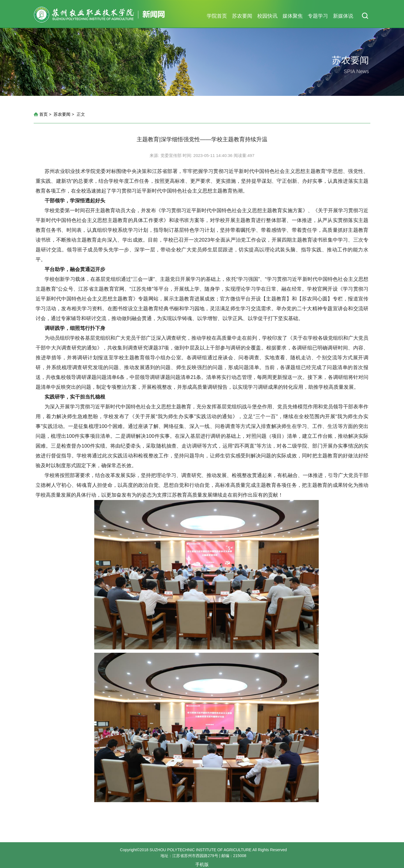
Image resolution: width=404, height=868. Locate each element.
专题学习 (318, 16)
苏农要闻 (242, 16)
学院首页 (217, 16)
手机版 (202, 864)
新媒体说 (343, 16)
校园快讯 (267, 16)
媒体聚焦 (293, 16)
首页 (43, 114)
